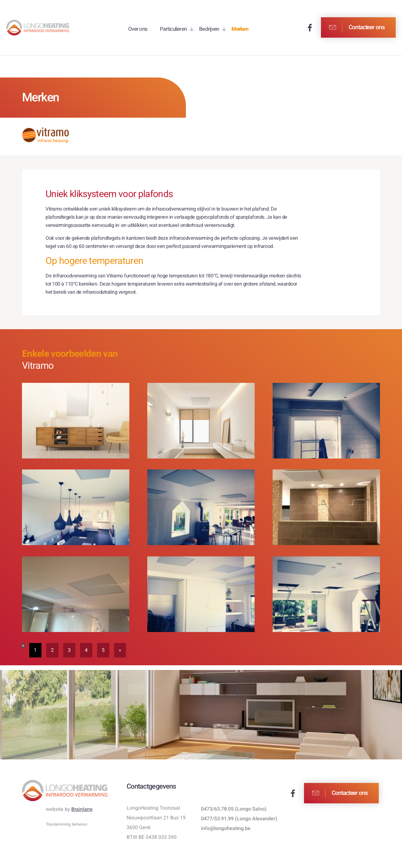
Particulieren (173, 29)
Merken (240, 29)
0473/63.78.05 (217, 809)
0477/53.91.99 (217, 819)
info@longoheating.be (226, 828)
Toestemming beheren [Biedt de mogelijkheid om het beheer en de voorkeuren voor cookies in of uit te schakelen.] (67, 824)
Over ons (138, 29)
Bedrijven (209, 29)
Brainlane (82, 809)
